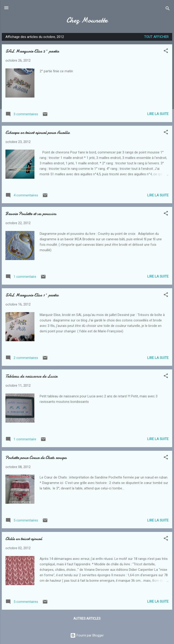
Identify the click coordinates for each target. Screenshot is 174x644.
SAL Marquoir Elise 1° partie (32, 295)
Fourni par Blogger (87, 635)
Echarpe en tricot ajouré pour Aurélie (37, 132)
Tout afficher (156, 37)
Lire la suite (158, 114)
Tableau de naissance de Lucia (31, 376)
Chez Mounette (87, 20)
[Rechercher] (168, 9)
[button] (166, 51)
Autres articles (87, 619)
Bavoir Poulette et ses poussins (31, 214)
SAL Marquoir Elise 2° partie (32, 51)
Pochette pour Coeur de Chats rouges (36, 457)
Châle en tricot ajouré (24, 539)
